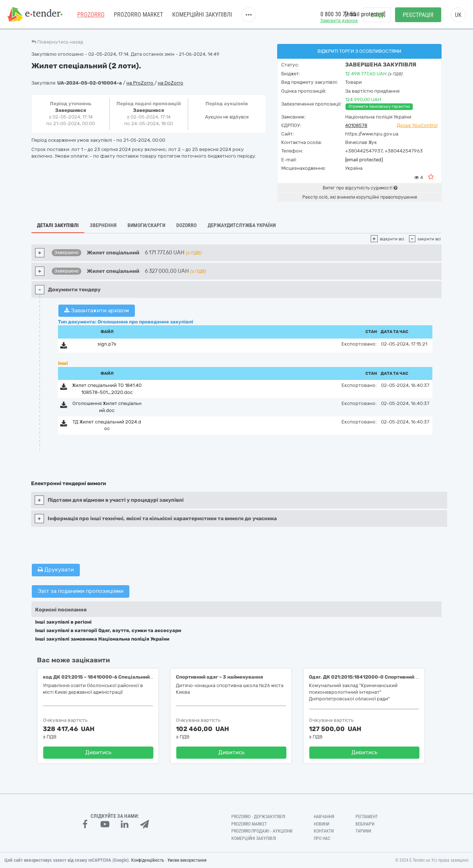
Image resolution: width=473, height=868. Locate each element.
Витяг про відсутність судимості (360, 188)
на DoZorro (171, 83)
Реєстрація (418, 15)
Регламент (367, 817)
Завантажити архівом (97, 311)
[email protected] (364, 160)
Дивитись (98, 752)
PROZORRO (91, 15)
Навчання (324, 817)
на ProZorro (140, 83)
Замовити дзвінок (339, 20)
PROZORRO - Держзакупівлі (258, 817)
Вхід (377, 15)
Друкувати (56, 570)
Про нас (322, 838)
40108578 (356, 125)
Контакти (324, 831)
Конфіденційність (148, 860)
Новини (321, 824)
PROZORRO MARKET (138, 15)
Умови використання (187, 860)
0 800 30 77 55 (338, 14)
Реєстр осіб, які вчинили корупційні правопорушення (360, 197)
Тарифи (363, 831)
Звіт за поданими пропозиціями (81, 591)
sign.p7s (107, 344)
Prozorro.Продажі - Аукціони (262, 831)
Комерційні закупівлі (202, 15)
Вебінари (365, 824)
